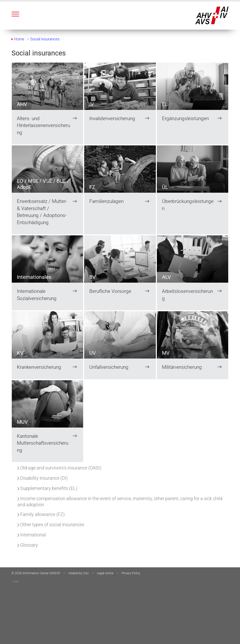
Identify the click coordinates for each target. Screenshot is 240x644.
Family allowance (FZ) (41, 514)
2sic (86, 573)
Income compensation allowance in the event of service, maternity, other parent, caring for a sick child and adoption (120, 502)
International (32, 535)
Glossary (28, 545)
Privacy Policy (131, 573)
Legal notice (105, 573)
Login (15, 581)
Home (19, 39)
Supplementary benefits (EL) (47, 488)
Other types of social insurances (51, 525)
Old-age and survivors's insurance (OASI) (59, 468)
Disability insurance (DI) (43, 478)
